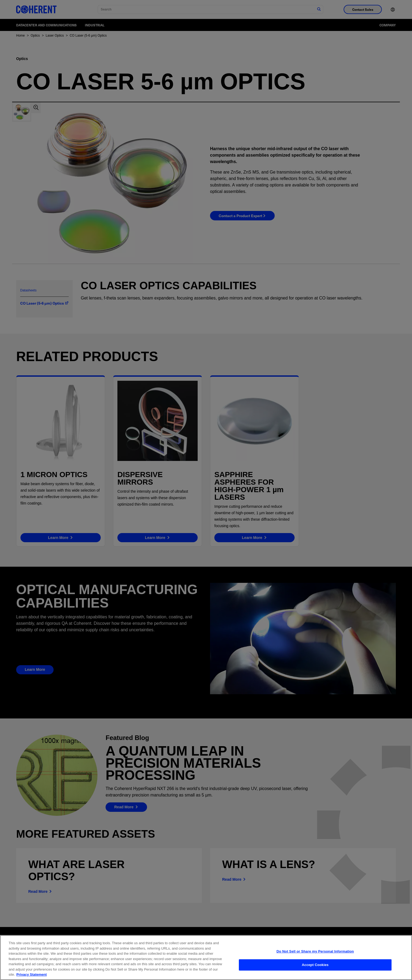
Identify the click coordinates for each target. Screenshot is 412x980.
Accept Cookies (315, 967)
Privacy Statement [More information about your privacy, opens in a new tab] (32, 977)
